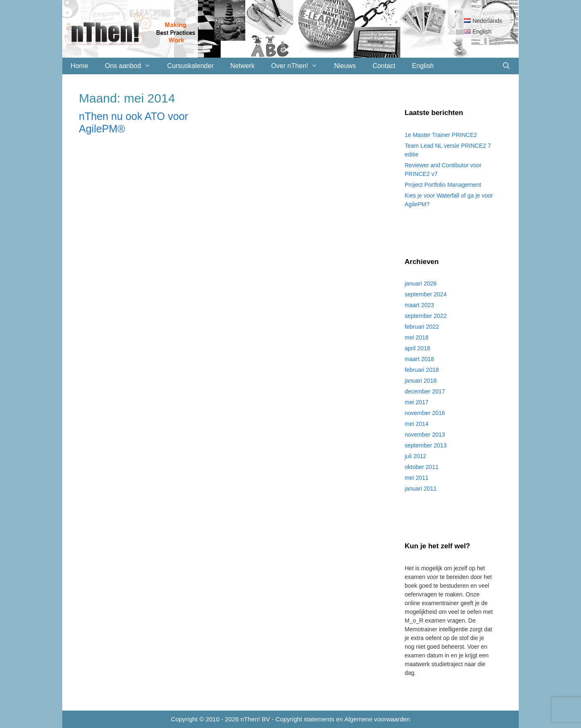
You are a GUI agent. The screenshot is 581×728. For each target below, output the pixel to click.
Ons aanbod (132, 66)
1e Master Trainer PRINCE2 (441, 135)
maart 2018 (419, 359)
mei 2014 (417, 424)
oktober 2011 (422, 467)
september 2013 (426, 445)
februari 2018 (422, 370)
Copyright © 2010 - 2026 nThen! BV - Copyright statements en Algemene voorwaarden (290, 719)
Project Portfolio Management (443, 185)
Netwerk (243, 66)
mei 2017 (417, 402)
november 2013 (425, 435)
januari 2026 (421, 283)
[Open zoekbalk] (506, 66)
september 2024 (426, 294)
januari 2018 (421, 381)
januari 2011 (421, 489)
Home (79, 66)
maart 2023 (419, 305)
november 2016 (425, 413)
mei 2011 (417, 478)
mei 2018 (417, 337)
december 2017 (425, 391)
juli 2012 (415, 456)
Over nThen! (298, 66)
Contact (384, 66)
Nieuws (345, 66)
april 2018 (417, 348)
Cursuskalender (190, 66)
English (423, 66)
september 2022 (426, 316)
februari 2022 (422, 327)
